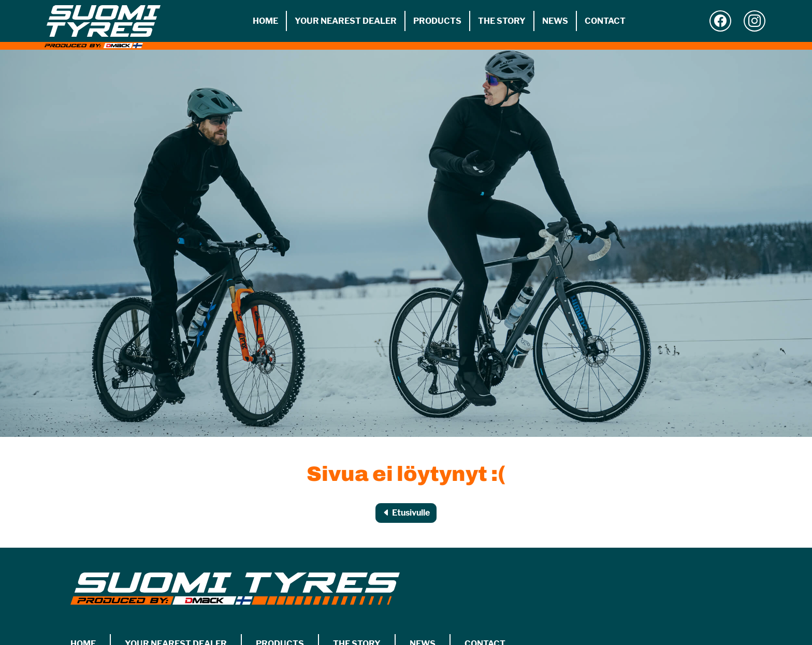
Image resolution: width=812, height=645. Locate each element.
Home (265, 21)
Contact (605, 21)
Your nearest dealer (346, 21)
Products (437, 21)
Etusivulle (406, 513)
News (555, 21)
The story (502, 21)
